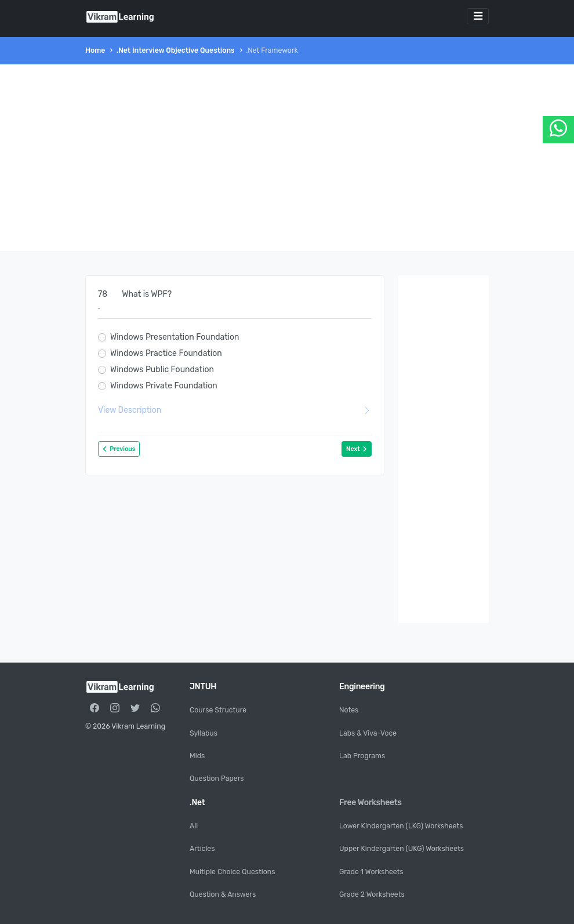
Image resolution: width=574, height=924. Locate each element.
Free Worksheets (370, 803)
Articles (202, 849)
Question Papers (217, 779)
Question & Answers (223, 894)
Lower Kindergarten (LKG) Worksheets (401, 826)
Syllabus (204, 733)
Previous (119, 449)
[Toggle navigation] (478, 16)
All (194, 826)
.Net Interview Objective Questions (176, 50)
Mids (197, 756)
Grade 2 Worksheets (372, 894)
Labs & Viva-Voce (368, 733)
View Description (235, 410)
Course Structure (218, 710)
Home (95, 50)
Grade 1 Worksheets (371, 872)
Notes (349, 710)
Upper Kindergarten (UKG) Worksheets (402, 849)
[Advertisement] (287, 158)
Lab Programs (362, 756)
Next (357, 449)
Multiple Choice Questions (232, 872)
